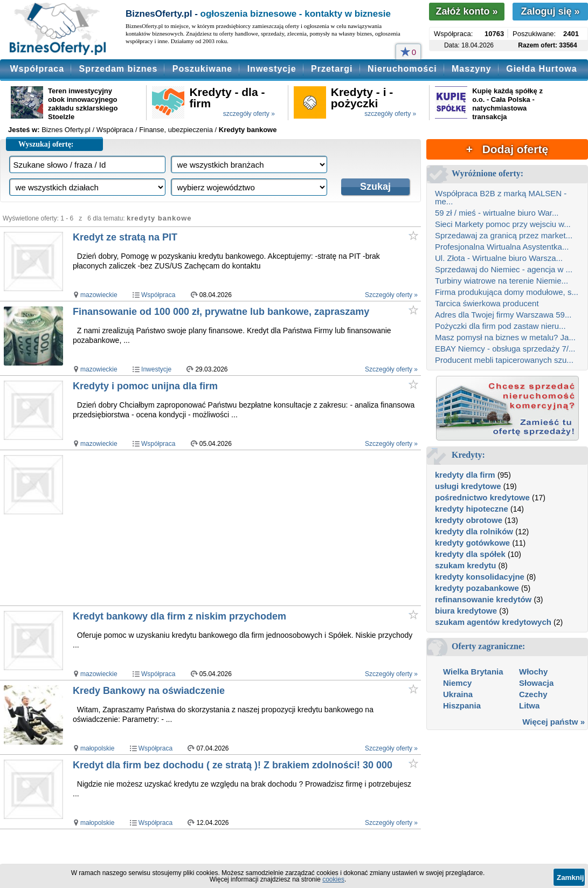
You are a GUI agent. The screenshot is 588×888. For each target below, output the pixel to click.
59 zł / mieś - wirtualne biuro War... (497, 213)
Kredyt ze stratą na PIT (125, 237)
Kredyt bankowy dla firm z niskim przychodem (179, 616)
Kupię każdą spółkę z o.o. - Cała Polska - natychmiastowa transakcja (507, 104)
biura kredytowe (466, 611)
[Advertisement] (246, 528)
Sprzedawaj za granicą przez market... (504, 235)
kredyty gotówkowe (472, 543)
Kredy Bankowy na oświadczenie (149, 691)
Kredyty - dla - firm (227, 98)
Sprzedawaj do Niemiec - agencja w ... (504, 269)
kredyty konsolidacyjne (480, 577)
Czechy (533, 694)
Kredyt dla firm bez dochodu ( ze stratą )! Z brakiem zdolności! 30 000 (233, 765)
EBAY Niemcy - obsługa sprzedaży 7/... (505, 349)
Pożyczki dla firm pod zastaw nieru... (500, 326)
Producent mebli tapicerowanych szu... (504, 360)
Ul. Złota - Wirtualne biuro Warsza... (499, 258)
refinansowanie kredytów (483, 599)
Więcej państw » (554, 722)
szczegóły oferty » (249, 114)
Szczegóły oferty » (391, 295)
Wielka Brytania (473, 672)
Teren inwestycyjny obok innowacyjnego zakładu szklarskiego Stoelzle (83, 104)
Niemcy (457, 683)
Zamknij (570, 877)
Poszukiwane (202, 69)
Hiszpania (462, 705)
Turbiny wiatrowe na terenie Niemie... (501, 281)
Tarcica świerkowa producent (487, 303)
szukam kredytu (465, 565)
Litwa (529, 705)
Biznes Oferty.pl (66, 130)
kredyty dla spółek (470, 554)
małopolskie (97, 748)
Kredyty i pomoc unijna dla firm (145, 386)
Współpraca (37, 69)
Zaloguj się (550, 11)
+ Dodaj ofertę (507, 149)
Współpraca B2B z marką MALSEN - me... (501, 197)
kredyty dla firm (465, 475)
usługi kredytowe (468, 486)
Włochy (533, 672)
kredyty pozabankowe (477, 588)
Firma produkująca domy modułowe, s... (507, 292)
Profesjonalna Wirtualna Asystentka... (502, 247)
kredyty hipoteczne (472, 509)
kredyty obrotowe (469, 520)
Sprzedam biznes (119, 69)
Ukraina (458, 694)
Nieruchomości (402, 69)
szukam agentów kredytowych (493, 622)
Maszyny (472, 69)
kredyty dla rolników (474, 531)
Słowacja (536, 683)
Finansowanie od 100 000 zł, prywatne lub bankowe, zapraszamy (221, 312)
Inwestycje (272, 69)
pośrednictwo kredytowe (482, 497)
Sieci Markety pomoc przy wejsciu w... (503, 224)
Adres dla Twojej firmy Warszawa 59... (503, 315)
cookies (333, 879)
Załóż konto (466, 11)
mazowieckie (99, 295)
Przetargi (332, 69)
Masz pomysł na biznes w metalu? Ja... (505, 337)
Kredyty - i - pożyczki (362, 98)
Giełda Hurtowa (541, 69)
